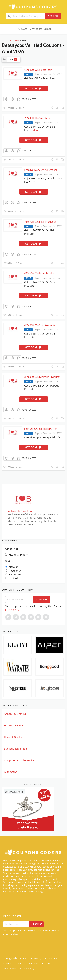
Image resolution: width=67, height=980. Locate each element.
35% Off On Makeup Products (42, 377)
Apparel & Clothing (15, 714)
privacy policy (12, 610)
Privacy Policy (27, 969)
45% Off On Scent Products (41, 273)
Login (48, 29)
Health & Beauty (13, 725)
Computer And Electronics (19, 760)
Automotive (11, 772)
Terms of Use (9, 969)
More (36, 130)
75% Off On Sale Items (38, 118)
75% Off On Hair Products (40, 221)
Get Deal (33, 88)
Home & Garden (13, 737)
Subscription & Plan (16, 749)
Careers (46, 963)
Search (53, 16)
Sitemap (21, 963)
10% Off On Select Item (38, 70)
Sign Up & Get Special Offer (41, 429)
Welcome (7, 963)
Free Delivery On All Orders (41, 170)
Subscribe (42, 599)
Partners (34, 963)
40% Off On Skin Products (40, 325)
